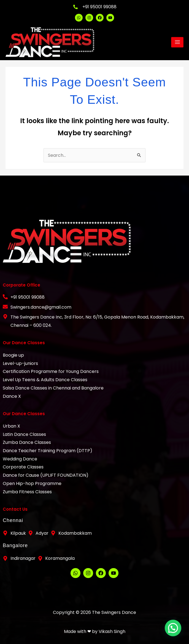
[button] (174, 630)
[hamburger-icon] (177, 42)
